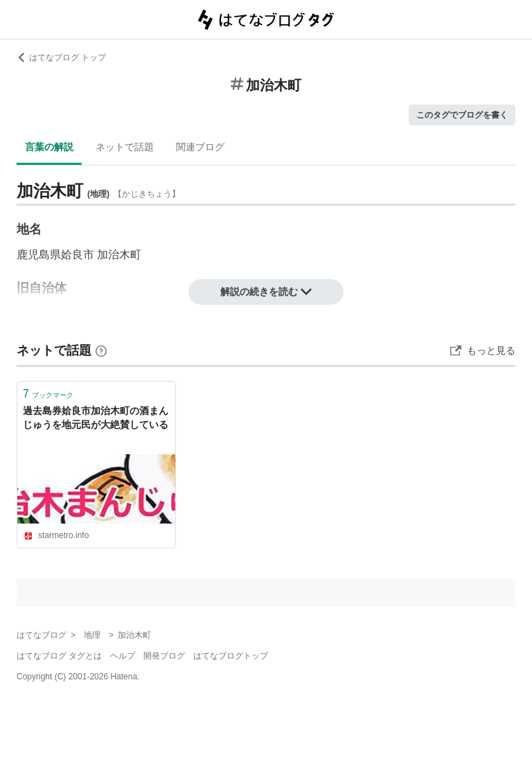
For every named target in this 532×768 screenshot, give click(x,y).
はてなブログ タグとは (59, 656)
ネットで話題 (125, 147)
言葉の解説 (49, 147)
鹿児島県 (39, 254)
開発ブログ (164, 656)
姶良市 (78, 254)
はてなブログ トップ (61, 57)
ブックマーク (48, 394)
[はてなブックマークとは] (101, 350)
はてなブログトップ (231, 656)
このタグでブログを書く (462, 115)
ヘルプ (123, 656)
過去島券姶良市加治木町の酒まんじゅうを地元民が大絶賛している (96, 418)
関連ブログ (200, 147)
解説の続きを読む (266, 292)
